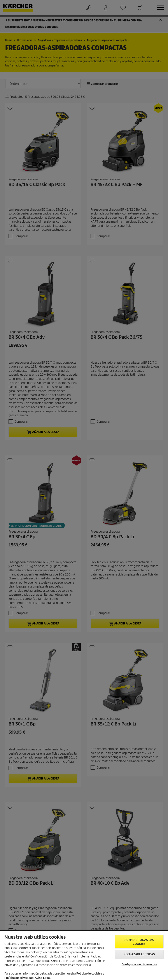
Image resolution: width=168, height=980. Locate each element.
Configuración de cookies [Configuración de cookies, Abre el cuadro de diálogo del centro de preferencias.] (139, 964)
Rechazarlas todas (139, 954)
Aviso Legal (43, 978)
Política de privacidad (19, 978)
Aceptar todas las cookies (139, 942)
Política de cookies (89, 974)
